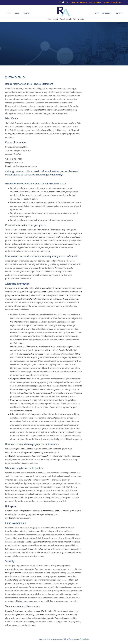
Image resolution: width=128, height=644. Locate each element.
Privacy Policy (85, 639)
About (17, 13)
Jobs (9, 13)
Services (27, 13)
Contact (119, 13)
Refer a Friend (79, 2)
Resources (107, 13)
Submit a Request (112, 2)
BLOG (97, 13)
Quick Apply (95, 2)
